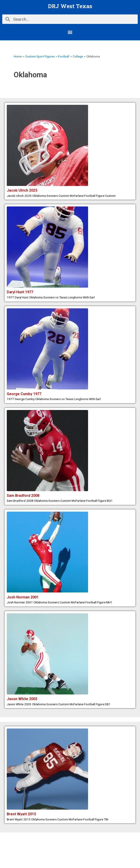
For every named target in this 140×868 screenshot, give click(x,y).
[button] (70, 32)
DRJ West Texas (70, 6)
